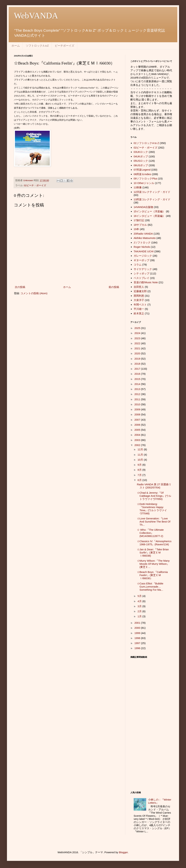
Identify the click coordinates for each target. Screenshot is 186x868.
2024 (138, 333)
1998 (138, 638)
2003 (138, 440)
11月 (141, 455)
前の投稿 (114, 287)
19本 (136, 229)
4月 (140, 601)
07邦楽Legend (142, 170)
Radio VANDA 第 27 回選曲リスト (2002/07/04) (154, 486)
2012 (138, 394)
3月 (140, 606)
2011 (138, 399)
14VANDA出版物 (143, 207)
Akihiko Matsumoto (145, 238)
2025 (138, 328)
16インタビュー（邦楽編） (149, 216)
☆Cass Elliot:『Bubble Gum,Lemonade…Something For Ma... (150, 587)
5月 (140, 596)
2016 (138, 374)
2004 (138, 435)
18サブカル (140, 225)
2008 (138, 414)
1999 (138, 633)
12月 (141, 449)
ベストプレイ (141, 278)
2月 (140, 611)
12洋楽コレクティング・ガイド (152, 192)
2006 (138, 425)
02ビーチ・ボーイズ (35, 185)
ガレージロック (143, 256)
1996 (138, 648)
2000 (138, 628)
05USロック (141, 161)
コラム (138, 265)
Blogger (123, 852)
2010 (138, 404)
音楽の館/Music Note (146, 282)
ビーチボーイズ (64, 46)
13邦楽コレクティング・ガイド (152, 199)
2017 (138, 369)
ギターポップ (141, 260)
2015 (138, 379)
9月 (140, 465)
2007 (138, 420)
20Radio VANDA (143, 234)
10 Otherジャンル (144, 183)
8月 (140, 470)
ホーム (16, 46)
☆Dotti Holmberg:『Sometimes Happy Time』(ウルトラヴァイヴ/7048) (152, 509)
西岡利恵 (139, 296)
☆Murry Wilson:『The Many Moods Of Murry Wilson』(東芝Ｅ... (153, 564)
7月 (140, 475)
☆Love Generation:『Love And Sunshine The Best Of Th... (154, 522)
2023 (138, 338)
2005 (138, 430)
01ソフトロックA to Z (146, 143)
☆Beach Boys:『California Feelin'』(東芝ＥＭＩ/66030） (152, 575)
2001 (138, 623)
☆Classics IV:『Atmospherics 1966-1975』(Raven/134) (154, 543)
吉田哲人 (139, 287)
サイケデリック (143, 269)
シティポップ (141, 273)
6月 (140, 480)
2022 (138, 343)
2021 (138, 348)
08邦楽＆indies (142, 174)
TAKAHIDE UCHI (144, 251)
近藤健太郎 (140, 291)
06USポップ (141, 165)
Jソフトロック (142, 242)
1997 (138, 643)
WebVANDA (36, 16)
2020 (138, 353)
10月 (141, 460)
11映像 (138, 187)
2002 (138, 445)
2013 (138, 389)
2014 (138, 384)
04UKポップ (141, 156)
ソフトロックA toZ (37, 46)
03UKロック (141, 152)
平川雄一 (139, 309)
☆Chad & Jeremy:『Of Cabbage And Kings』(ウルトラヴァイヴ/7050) (154, 496)
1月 (140, 616)
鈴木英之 (139, 313)
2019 (138, 359)
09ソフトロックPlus (145, 178)
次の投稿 (20, 287)
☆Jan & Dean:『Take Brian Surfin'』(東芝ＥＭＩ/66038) (153, 552)
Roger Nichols (142, 247)
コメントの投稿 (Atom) (34, 293)
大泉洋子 (139, 300)
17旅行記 (139, 220)
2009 (138, 409)
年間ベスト (140, 305)
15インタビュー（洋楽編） (149, 211)
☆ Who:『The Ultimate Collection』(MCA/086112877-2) (150, 533)
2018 (138, 364)
